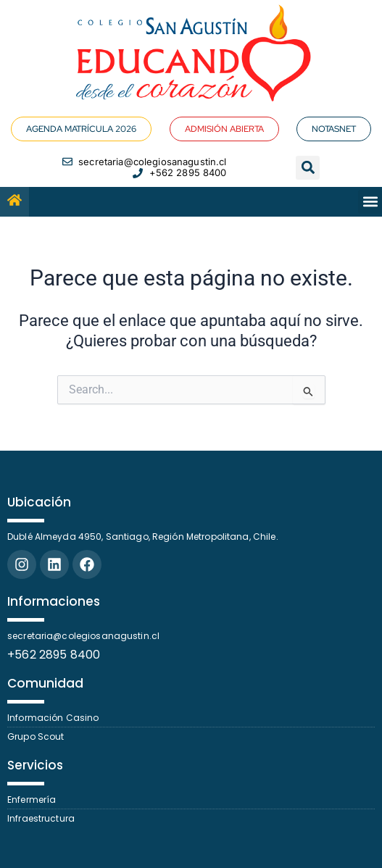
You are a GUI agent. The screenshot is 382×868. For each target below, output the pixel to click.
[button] (308, 168)
